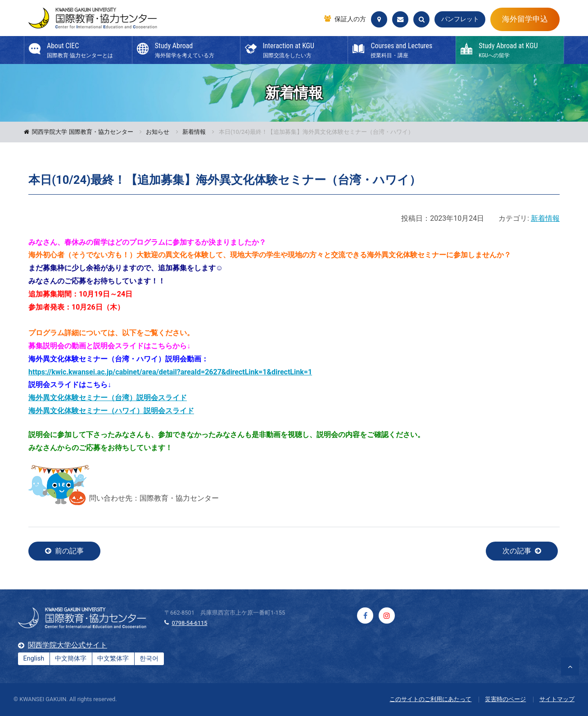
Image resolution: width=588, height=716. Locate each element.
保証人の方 (350, 19)
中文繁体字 (113, 659)
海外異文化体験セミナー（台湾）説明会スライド (108, 398)
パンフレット (460, 19)
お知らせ (158, 132)
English (34, 659)
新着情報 (194, 132)
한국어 (149, 659)
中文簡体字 (71, 659)
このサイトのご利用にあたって (430, 699)
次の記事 (517, 551)
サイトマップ (557, 699)
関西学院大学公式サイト (68, 645)
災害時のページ (505, 699)
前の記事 (69, 551)
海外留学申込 (525, 19)
